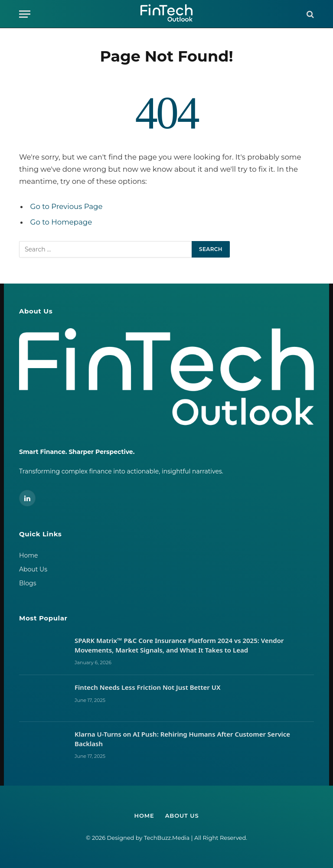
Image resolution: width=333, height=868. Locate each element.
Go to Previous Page (67, 206)
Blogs (28, 583)
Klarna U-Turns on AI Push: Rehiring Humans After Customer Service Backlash (182, 739)
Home (28, 555)
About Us (33, 569)
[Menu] (25, 14)
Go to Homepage (61, 222)
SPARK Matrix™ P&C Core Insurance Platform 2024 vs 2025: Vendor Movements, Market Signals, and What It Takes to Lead (179, 645)
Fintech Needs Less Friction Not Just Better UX (148, 687)
